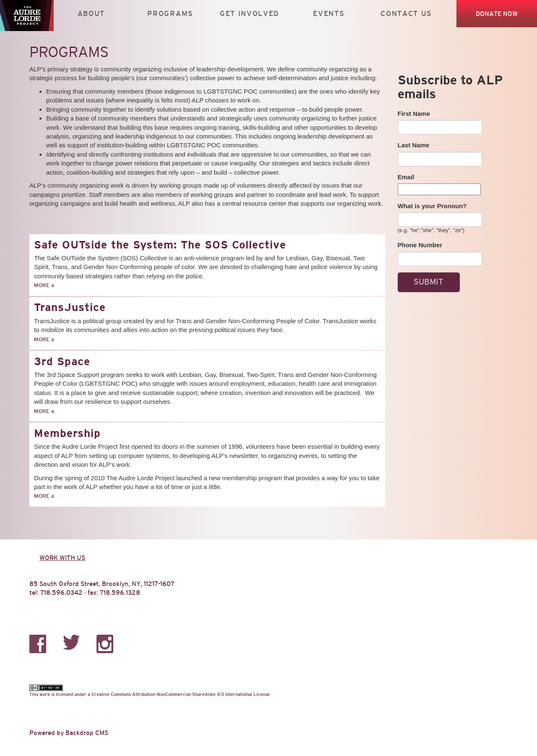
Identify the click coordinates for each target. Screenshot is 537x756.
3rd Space (62, 361)
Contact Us (406, 14)
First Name (414, 114)
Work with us (62, 558)
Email (406, 177)
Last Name (414, 145)
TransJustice (70, 307)
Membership (67, 433)
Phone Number (420, 245)
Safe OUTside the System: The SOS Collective (160, 245)
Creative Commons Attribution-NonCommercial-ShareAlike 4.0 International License (181, 694)
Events (329, 14)
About (91, 14)
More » (44, 285)
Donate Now (497, 14)
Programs (170, 14)
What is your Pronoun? (432, 206)
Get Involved (250, 14)
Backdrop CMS (87, 733)
